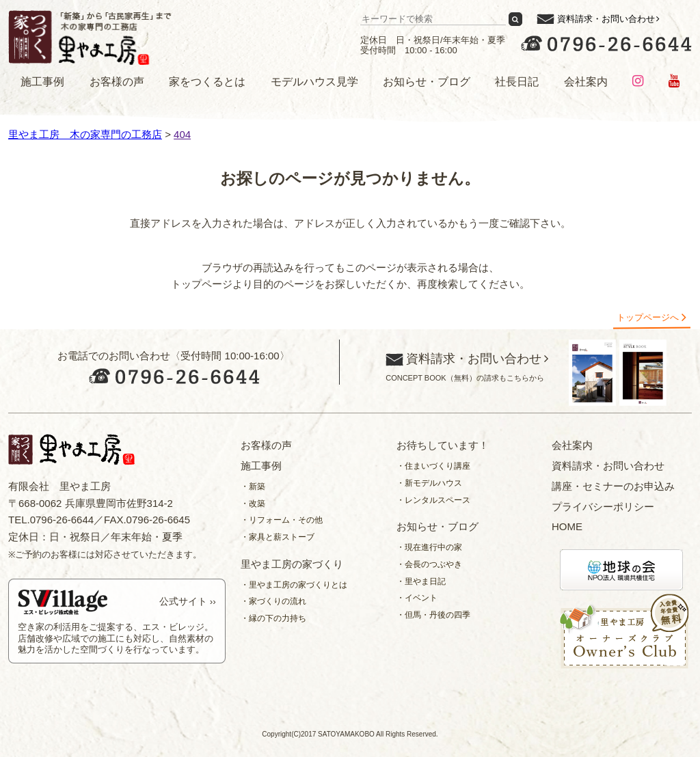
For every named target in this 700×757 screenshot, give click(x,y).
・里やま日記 (421, 581)
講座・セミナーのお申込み (613, 486)
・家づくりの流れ (273, 601)
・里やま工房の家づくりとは (294, 585)
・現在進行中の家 (429, 547)
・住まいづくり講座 (433, 466)
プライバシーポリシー (603, 507)
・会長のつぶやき (429, 564)
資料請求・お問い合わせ (606, 19)
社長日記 (517, 82)
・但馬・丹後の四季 (433, 615)
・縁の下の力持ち (273, 618)
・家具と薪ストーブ (278, 537)
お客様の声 (117, 82)
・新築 (253, 486)
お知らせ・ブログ (427, 82)
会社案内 (586, 82)
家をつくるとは (207, 82)
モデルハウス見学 (314, 82)
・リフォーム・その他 (282, 520)
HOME (567, 526)
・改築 (253, 504)
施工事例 (42, 82)
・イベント (417, 598)
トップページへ (648, 317)
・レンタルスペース (433, 500)
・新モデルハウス (429, 483)
